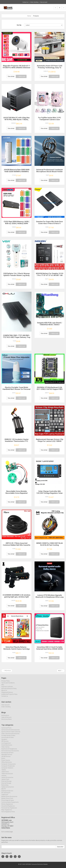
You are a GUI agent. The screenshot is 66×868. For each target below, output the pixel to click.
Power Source (6, 762)
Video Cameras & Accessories (10, 735)
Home (29, 16)
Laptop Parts (5, 781)
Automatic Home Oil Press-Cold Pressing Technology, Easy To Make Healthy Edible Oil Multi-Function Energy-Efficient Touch (50, 68)
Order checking (34, 2)
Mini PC (4, 790)
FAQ (3, 686)
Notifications (5, 717)
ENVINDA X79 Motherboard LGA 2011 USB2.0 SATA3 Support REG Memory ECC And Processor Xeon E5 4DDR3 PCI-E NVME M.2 (50, 390)
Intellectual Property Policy (9, 696)
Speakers (4, 741)
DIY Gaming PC (6, 794)
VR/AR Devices (6, 758)
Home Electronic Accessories (10, 752)
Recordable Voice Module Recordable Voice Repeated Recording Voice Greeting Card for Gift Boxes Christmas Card (16, 494)
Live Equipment (6, 745)
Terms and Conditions (8, 684)
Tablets (4, 771)
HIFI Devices (5, 743)
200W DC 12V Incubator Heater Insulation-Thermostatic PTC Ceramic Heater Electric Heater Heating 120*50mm (16, 442)
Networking (5, 787)
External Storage (6, 783)
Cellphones (5, 796)
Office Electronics (7, 764)
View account (44, 2)
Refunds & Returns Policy (9, 690)
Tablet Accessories (7, 775)
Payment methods (7, 688)
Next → (61, 671)
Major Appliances (7, 811)
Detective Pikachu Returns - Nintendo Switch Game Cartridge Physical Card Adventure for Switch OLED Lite (17, 650)
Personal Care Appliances (9, 809)
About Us (4, 692)
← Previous (7, 671)
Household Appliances (8, 808)
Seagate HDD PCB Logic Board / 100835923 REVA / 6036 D (50, 324)
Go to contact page (7, 833)
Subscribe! (60, 848)
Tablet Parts (5, 773)
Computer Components (9, 766)
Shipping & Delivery (7, 694)
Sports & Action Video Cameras (11, 733)
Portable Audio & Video (8, 737)
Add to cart (21, 76)
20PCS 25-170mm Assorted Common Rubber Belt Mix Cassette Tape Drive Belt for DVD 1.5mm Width (17, 546)
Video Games (5, 748)
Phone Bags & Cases (8, 802)
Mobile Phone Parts (7, 800)
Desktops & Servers (7, 792)
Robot (3, 760)
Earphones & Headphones (9, 750)
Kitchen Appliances (7, 806)
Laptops (4, 777)
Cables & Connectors (8, 788)
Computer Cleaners (7, 769)
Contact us (25, 2)
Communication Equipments (10, 804)
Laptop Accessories (7, 779)
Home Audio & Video (8, 739)
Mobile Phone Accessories (9, 798)
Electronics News (7, 721)
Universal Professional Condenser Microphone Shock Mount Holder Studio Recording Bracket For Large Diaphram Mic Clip (49, 172)
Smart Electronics (7, 747)
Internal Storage (6, 785)
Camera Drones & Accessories (11, 731)
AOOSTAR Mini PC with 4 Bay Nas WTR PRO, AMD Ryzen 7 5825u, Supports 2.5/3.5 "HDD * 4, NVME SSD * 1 (16, 120)
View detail (11, 76)
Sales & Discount (6, 719)
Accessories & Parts (7, 754)
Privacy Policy (6, 683)
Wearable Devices (7, 756)
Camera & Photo (6, 729)
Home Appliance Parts (8, 813)
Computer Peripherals (8, 768)
